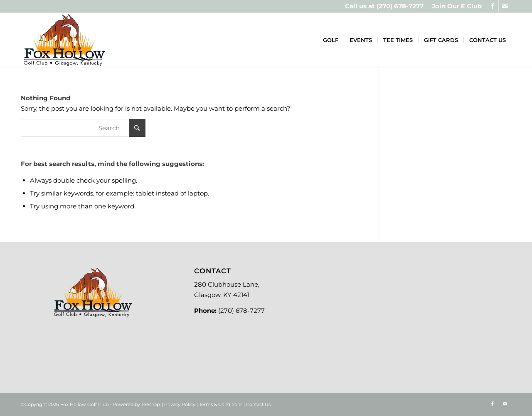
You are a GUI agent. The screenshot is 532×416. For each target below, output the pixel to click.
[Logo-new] (64, 40)
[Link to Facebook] (492, 6)
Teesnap (150, 404)
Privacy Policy (180, 404)
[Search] (83, 128)
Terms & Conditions (221, 404)
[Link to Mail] (505, 6)
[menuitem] (455, 6)
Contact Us (258, 404)
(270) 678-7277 (400, 6)
